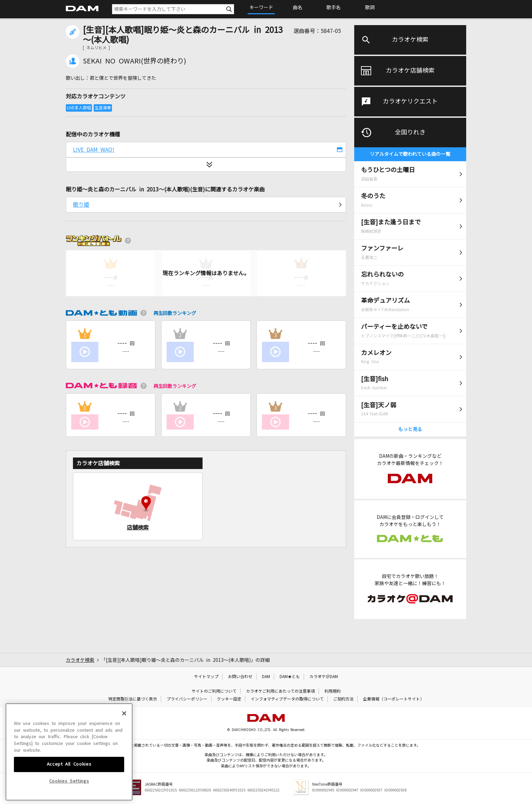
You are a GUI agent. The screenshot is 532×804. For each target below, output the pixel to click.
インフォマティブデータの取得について (287, 699)
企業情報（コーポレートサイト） (394, 699)
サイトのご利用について (214, 691)
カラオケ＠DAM (324, 677)
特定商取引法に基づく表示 (133, 699)
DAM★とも (290, 677)
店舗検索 (138, 527)
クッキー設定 (229, 699)
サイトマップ (206, 677)
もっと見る (410, 429)
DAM (266, 677)
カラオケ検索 (410, 40)
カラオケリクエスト (410, 101)
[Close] (124, 755)
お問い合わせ (240, 677)
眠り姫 (81, 205)
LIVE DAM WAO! (94, 150)
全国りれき (410, 132)
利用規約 (332, 691)
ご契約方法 (343, 699)
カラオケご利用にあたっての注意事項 (280, 691)
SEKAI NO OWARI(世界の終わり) (135, 61)
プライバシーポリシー (187, 699)
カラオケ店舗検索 (410, 71)
